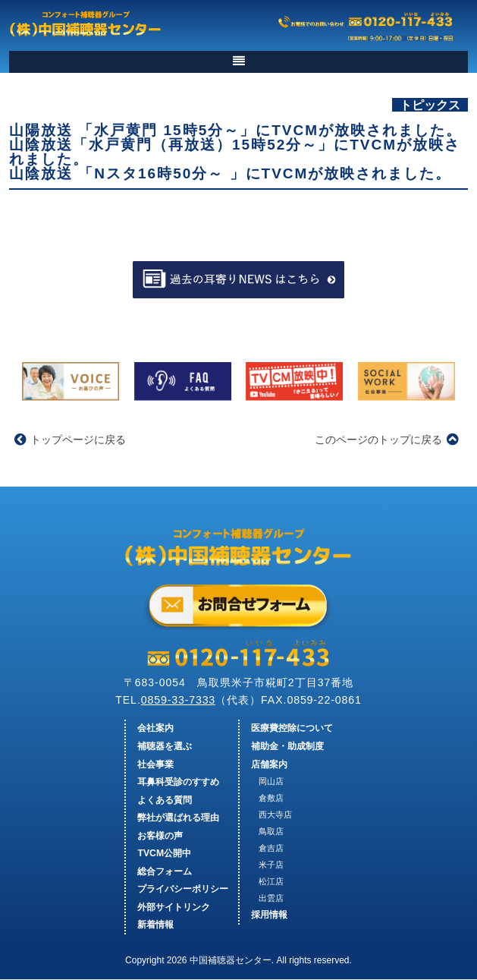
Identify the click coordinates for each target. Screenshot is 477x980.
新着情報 (155, 925)
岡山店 (271, 782)
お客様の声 (160, 836)
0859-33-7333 (177, 700)
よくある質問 (165, 800)
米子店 (271, 865)
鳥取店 (271, 831)
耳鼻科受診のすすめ (178, 783)
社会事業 (155, 764)
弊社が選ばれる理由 (178, 818)
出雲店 (271, 898)
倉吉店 (271, 848)
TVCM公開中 (164, 854)
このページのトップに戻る (386, 440)
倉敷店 (271, 799)
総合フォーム (165, 871)
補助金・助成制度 (287, 747)
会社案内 (155, 729)
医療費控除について (292, 729)
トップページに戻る (70, 440)
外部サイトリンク (174, 907)
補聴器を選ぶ (165, 747)
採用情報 (269, 915)
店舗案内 (269, 764)
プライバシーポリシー (183, 890)
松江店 (271, 881)
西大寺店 (275, 815)
